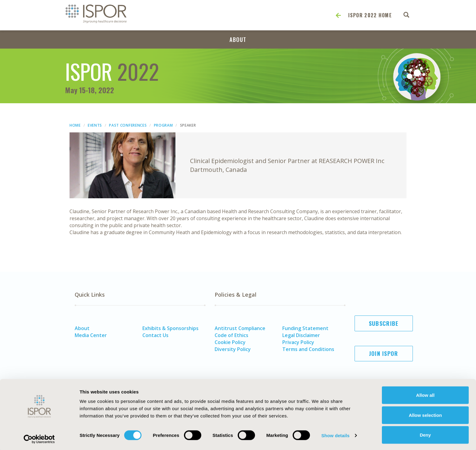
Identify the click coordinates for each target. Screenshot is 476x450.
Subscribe (384, 323)
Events (95, 125)
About (238, 39)
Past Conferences (128, 125)
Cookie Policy (230, 342)
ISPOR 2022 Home (370, 15)
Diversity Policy (233, 349)
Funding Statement (305, 328)
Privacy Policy (298, 342)
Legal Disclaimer (301, 335)
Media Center (91, 335)
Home (75, 125)
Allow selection (425, 414)
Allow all (425, 394)
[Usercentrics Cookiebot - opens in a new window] (39, 438)
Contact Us (155, 335)
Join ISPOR (384, 353)
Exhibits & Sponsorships (170, 328)
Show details (335, 434)
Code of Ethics (231, 335)
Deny (425, 434)
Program (163, 125)
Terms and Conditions (308, 349)
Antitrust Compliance (240, 328)
